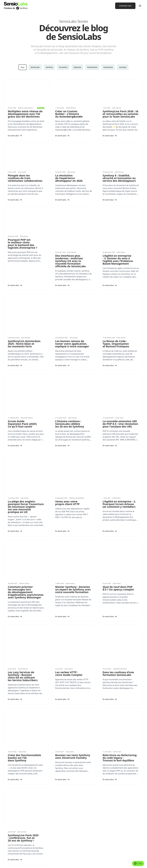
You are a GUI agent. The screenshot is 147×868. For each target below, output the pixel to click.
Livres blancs (9, 836)
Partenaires (108, 67)
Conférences (80, 804)
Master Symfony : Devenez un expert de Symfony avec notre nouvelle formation (73, 510)
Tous (23, 67)
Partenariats (9, 846)
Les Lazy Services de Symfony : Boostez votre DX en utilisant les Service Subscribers (23, 580)
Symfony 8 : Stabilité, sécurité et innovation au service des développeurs (119, 178)
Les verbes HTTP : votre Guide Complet (69, 578)
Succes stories (9, 841)
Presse (78, 836)
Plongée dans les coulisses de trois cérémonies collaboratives (25, 178)
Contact (79, 846)
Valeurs (78, 831)
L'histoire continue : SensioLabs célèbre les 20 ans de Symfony (70, 376)
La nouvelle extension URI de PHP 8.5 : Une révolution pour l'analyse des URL (120, 376)
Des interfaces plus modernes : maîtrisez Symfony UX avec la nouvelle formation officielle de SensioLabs (70, 245)
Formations (8, 809)
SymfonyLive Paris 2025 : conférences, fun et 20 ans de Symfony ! (23, 710)
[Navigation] (140, 6)
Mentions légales (45, 864)
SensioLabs (35, 67)
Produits (7, 819)
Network (79, 819)
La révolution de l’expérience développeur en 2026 (69, 178)
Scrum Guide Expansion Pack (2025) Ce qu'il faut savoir (22, 376)
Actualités (8, 831)
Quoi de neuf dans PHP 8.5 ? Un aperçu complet (118, 508)
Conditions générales (70, 864)
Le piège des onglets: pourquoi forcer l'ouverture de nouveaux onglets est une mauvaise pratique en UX (26, 443)
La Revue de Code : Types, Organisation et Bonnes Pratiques (116, 312)
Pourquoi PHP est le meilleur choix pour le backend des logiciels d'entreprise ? (22, 244)
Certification (80, 814)
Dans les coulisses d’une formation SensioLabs (118, 578)
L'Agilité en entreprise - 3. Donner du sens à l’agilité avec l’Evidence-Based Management (118, 244)
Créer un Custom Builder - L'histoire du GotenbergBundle (69, 114)
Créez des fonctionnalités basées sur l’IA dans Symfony (24, 646)
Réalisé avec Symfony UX (29, 864)
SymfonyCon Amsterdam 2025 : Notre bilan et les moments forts (24, 312)
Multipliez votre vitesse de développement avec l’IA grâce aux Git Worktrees (25, 114)
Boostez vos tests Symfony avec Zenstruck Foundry (73, 645)
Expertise (77, 67)
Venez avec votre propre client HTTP (67, 439)
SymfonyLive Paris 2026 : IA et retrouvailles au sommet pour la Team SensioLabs (120, 114)
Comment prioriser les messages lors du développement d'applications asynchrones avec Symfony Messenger (26, 512)
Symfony (49, 67)
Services (7, 804)
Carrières (123, 67)
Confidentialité (57, 864)
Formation (63, 67)
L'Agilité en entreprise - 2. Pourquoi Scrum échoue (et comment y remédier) (119, 440)
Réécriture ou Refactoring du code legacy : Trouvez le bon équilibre (120, 646)
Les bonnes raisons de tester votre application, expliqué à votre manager (72, 312)
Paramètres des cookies (12, 864)
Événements (92, 67)
